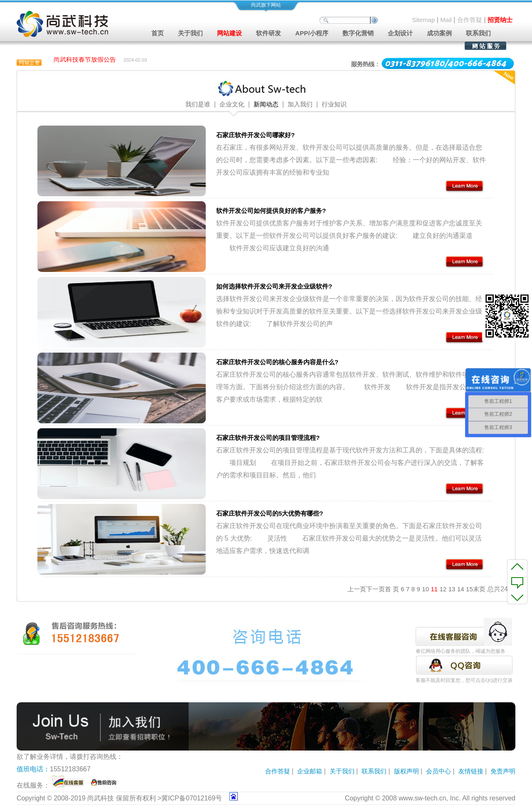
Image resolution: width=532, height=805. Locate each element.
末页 (479, 589)
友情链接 (471, 771)
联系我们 (478, 33)
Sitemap (423, 20)
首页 (158, 33)
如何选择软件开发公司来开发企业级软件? (274, 286)
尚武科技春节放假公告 (85, 60)
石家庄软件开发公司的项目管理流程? (268, 438)
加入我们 (300, 104)
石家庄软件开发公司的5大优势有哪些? (270, 513)
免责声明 (503, 771)
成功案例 (439, 33)
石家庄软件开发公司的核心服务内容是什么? (277, 362)
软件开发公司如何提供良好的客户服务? (271, 211)
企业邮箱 (310, 771)
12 (443, 589)
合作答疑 (470, 20)
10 (425, 589)
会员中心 (438, 771)
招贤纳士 (500, 20)
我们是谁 (198, 104)
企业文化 (232, 104)
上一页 (357, 589)
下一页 (376, 589)
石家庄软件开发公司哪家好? (255, 135)
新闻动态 (266, 104)
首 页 (392, 589)
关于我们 (342, 771)
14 (461, 589)
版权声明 (406, 771)
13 (452, 589)
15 (469, 589)
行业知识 (334, 104)
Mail (446, 20)
